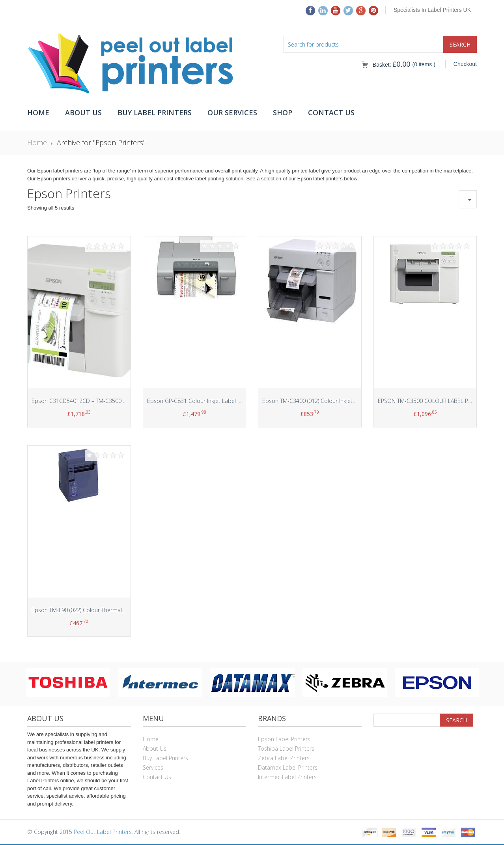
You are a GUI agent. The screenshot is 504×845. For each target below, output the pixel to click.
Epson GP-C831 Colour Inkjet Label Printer (201, 401)
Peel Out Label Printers (103, 832)
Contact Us (331, 112)
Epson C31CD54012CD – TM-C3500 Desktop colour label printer (113, 401)
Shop (283, 112)
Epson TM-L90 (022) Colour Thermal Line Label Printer (99, 610)
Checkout (465, 64)
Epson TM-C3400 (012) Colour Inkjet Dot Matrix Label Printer (338, 401)
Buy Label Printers (155, 112)
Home (38, 112)
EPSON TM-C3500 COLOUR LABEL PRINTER (432, 401)
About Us (83, 112)
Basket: (392, 65)
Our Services (232, 112)
